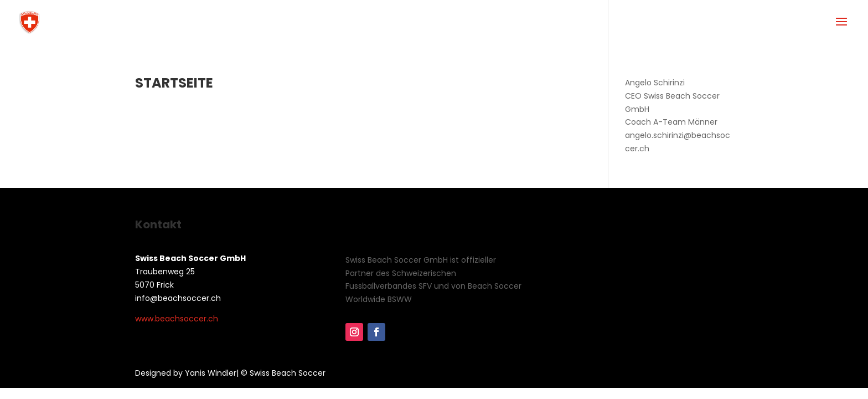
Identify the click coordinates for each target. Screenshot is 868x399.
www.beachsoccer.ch (177, 319)
